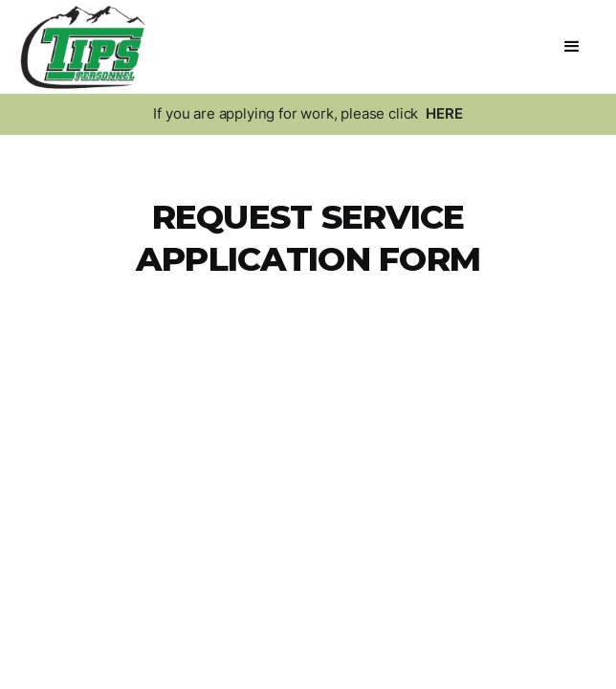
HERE (444, 113)
